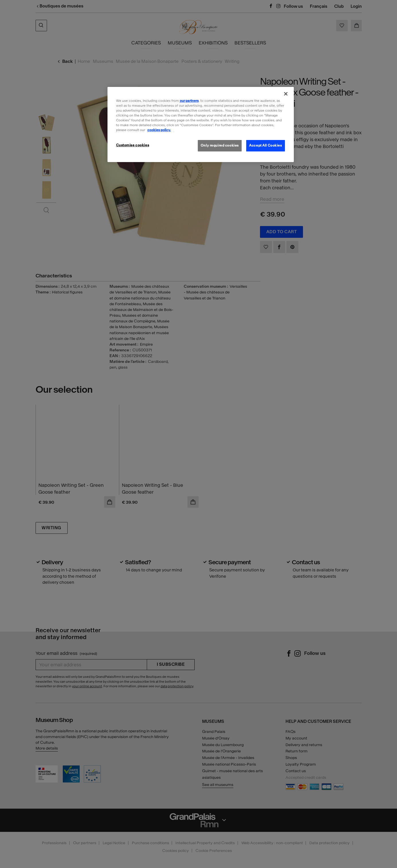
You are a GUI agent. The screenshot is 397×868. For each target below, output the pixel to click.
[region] (201, 124)
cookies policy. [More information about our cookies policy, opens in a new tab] (159, 130)
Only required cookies (220, 145)
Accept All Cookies (265, 145)
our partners (189, 101)
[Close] (286, 94)
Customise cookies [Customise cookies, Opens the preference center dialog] (133, 145)
